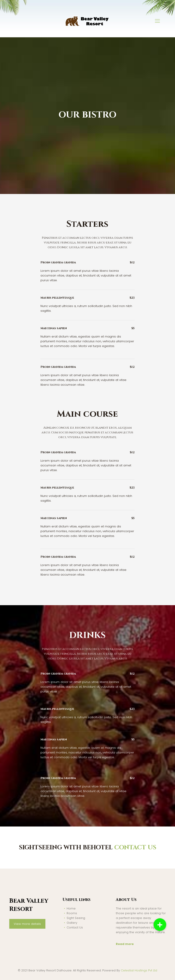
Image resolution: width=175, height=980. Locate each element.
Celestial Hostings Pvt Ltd (139, 970)
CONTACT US (135, 848)
